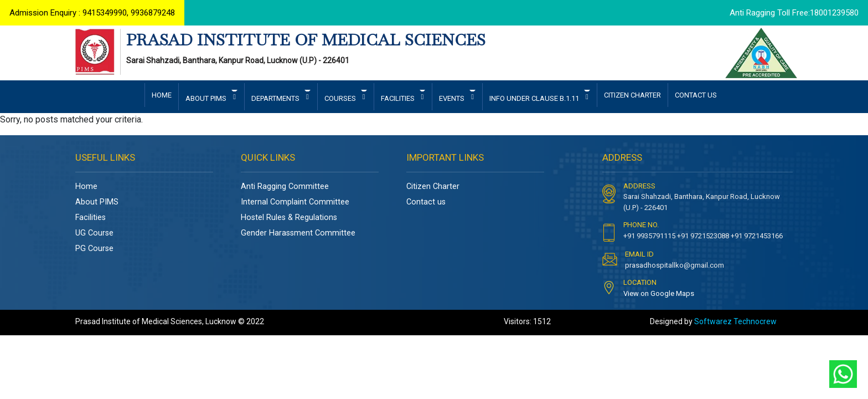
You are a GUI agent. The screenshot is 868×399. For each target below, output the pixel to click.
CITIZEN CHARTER (632, 96)
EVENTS (453, 99)
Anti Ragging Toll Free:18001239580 (794, 13)
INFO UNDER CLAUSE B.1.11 (535, 99)
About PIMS (97, 203)
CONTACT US (696, 96)
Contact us (426, 203)
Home (86, 188)
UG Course (94, 234)
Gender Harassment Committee (298, 234)
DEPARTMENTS (276, 99)
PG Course (94, 250)
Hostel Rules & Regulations (289, 219)
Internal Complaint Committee (295, 203)
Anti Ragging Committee (285, 188)
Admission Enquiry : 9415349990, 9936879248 (93, 13)
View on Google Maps (659, 295)
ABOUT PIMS (207, 99)
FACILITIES (399, 99)
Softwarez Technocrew (735, 323)
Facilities (91, 219)
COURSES (341, 99)
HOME (162, 96)
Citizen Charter (433, 188)
